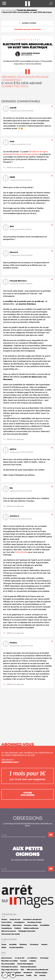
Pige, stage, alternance (10, 970)
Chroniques (34, 945)
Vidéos (4, 947)
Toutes (4, 945)
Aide (22, 970)
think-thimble (21, 552)
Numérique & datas (34, 922)
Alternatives (17, 925)
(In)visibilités (45, 925)
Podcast (42, 975)
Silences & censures (9, 931)
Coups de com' (15, 919)
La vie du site (20, 958)
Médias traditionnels (31, 928)
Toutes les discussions (28, 967)
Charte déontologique (25, 964)
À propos (23, 961)
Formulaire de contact (9, 967)
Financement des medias (11, 934)
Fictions (4, 919)
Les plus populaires (16, 947)
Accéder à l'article (27, 23)
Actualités (13, 945)
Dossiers (44, 945)
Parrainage (44, 958)
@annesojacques (27, 55)
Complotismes (7, 928)
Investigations (19, 922)
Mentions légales (41, 973)
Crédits (29, 975)
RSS (36, 975)
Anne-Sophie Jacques (31, 53)
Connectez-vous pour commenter (27, 29)
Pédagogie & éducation (27, 931)
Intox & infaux (6, 922)
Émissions (23, 945)
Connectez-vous (15, 86)
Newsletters (28, 973)
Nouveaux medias (31, 925)
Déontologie (6, 925)
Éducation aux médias (9, 961)
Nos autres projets (8, 964)
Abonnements (7, 958)
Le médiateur (32, 958)
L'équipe (33, 961)
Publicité (18, 928)
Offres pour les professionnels (37, 970)
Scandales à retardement (32, 919)
